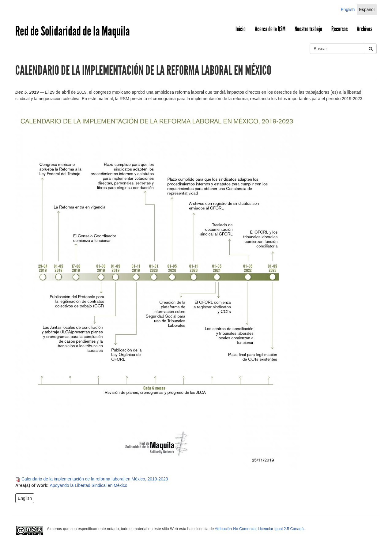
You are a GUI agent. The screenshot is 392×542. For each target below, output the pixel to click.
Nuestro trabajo (308, 29)
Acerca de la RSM (270, 29)
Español (367, 9)
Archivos (364, 29)
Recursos (339, 29)
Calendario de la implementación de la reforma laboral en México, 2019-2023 (95, 479)
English (348, 9)
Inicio (241, 29)
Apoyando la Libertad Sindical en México (89, 485)
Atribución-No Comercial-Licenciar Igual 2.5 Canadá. (260, 529)
